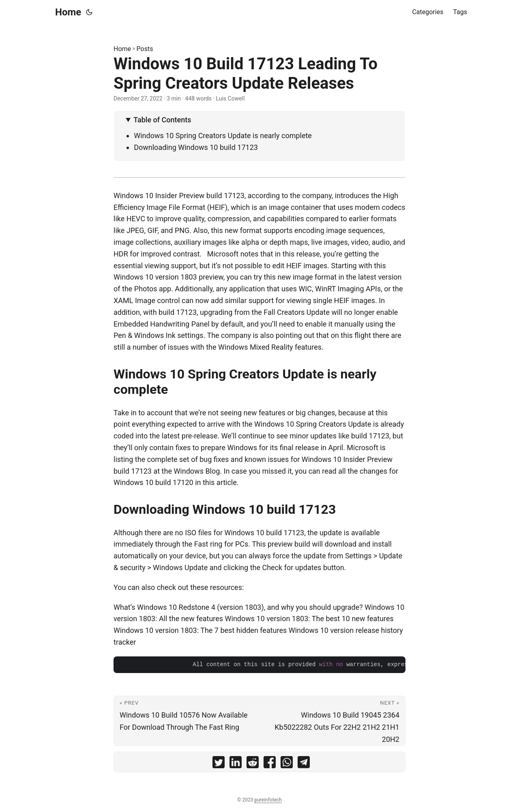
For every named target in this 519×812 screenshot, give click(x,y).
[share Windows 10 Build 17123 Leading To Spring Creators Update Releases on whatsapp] (287, 764)
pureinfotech (268, 800)
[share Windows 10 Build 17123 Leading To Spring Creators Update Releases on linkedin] (236, 764)
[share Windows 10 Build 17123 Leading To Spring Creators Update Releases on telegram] (304, 764)
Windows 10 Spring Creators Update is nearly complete (223, 136)
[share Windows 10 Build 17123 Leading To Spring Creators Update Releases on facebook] (270, 764)
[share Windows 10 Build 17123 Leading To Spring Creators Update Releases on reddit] (253, 764)
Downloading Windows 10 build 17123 (196, 147)
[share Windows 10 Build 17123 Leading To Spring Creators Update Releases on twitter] (219, 764)
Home (68, 12)
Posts (145, 49)
